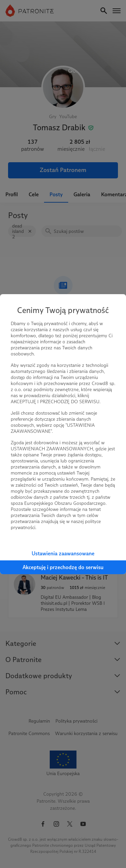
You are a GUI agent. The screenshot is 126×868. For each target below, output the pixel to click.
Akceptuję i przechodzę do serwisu (63, 567)
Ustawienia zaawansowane (63, 553)
